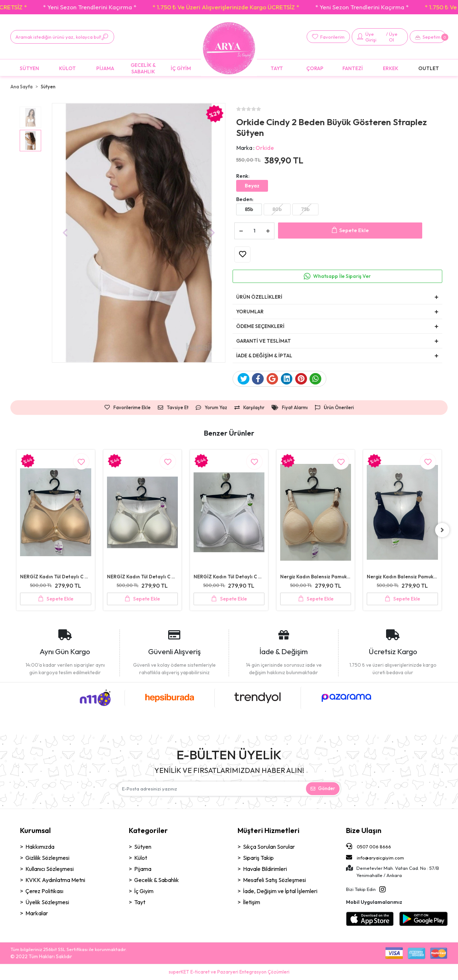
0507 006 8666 (369, 846)
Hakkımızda (40, 847)
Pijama (143, 869)
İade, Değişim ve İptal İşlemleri (280, 891)
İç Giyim (144, 891)
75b (305, 209)
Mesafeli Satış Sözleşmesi (274, 880)
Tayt (140, 902)
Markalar (37, 913)
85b (249, 209)
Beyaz (252, 186)
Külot (141, 858)
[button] (428, 37)
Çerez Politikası (44, 891)
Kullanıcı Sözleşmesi (50, 869)
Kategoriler (148, 830)
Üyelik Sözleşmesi (47, 902)
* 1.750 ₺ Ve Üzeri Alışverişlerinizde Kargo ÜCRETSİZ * (106, 7)
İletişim (252, 902)
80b (277, 209)
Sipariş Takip (258, 858)
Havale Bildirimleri (265, 869)
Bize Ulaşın (364, 830)
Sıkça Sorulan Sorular (269, 847)
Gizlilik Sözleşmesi (47, 858)
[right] (442, 530)
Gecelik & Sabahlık (157, 880)
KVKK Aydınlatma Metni (55, 880)
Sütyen (143, 847)
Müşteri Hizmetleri (269, 830)
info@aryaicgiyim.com (375, 857)
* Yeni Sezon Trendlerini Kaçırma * (242, 7)
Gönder (323, 788)
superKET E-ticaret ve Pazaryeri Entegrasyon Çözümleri (229, 972)
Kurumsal (35, 830)
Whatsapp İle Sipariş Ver (342, 276)
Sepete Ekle (350, 231)
